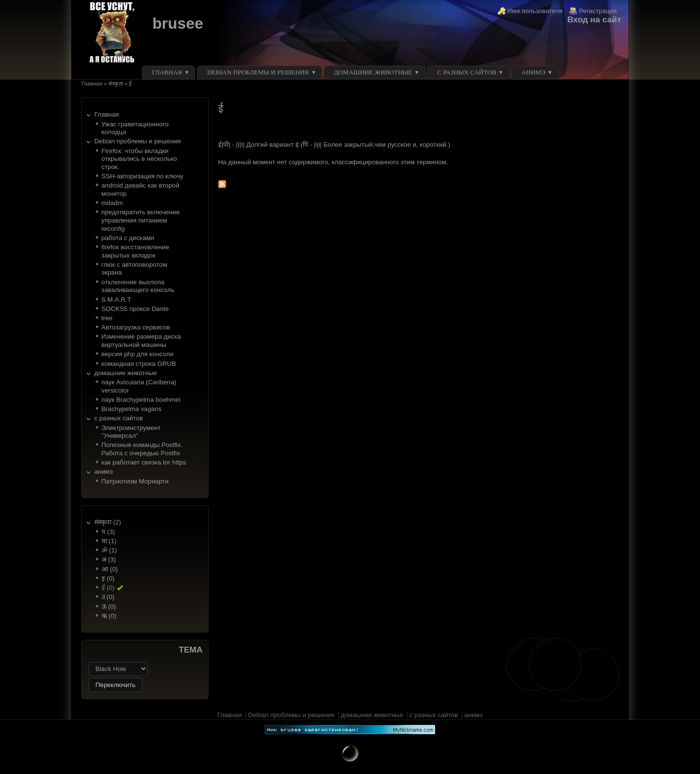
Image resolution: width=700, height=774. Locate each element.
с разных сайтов (467, 72)
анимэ (533, 72)
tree (107, 318)
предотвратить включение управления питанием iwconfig (141, 220)
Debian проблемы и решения (258, 72)
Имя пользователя (535, 11)
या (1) (109, 541)
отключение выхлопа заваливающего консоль (138, 286)
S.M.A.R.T (116, 300)
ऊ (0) (109, 607)
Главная (167, 72)
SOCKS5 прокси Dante (135, 309)
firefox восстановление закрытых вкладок (135, 251)
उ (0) (108, 597)
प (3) (108, 532)
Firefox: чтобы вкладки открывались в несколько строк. (140, 159)
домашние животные (373, 72)
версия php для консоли (138, 354)
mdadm (112, 203)
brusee (177, 23)
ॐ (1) (109, 550)
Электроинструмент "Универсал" (131, 432)
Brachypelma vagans (132, 409)
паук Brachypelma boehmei (141, 400)
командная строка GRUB (139, 364)
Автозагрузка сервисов (136, 327)
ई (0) (108, 588)
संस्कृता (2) (108, 522)
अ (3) (109, 559)
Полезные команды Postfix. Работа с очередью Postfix (142, 449)
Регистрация (598, 11)
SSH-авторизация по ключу (142, 176)
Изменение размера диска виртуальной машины (141, 341)
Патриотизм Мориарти (135, 481)
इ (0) (108, 578)
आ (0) (110, 569)
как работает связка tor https (144, 462)
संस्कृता (116, 84)
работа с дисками (128, 238)
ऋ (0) (109, 616)
